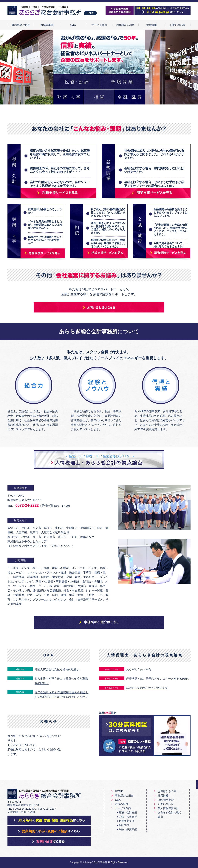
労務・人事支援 (128, 817)
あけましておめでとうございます (147, 688)
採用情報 (151, 25)
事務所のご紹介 (21, 25)
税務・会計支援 (128, 812)
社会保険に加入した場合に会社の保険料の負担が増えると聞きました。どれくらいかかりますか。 (154, 154)
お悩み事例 (47, 25)
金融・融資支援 (128, 829)
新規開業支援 (126, 821)
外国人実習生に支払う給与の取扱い (57, 669)
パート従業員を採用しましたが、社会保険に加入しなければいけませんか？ (45, 225)
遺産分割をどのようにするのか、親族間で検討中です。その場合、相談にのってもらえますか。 (108, 228)
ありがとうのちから (139, 669)
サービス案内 (99, 25)
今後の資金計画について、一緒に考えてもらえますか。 (171, 245)
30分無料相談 (166, 800)
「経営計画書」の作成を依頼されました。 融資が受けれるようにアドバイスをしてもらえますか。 (171, 229)
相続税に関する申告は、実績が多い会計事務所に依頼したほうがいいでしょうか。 (108, 243)
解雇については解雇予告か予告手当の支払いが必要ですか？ (45, 240)
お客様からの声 (125, 25)
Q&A (73, 25)
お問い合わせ (178, 25)
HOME (90, 13)
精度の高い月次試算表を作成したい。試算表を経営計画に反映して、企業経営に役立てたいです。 (60, 154)
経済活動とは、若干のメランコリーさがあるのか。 (158, 679)
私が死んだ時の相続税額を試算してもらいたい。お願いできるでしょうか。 (108, 213)
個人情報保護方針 (168, 808)
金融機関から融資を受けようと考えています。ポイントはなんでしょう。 (171, 213)
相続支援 (124, 825)
